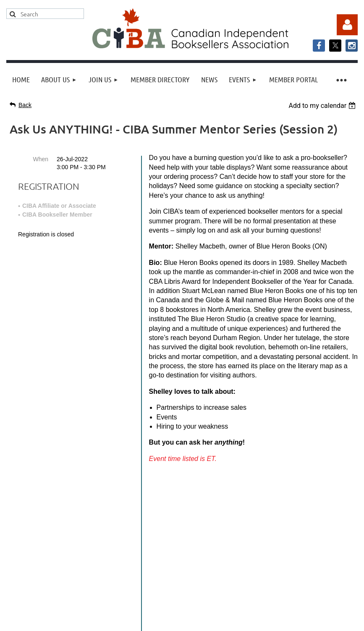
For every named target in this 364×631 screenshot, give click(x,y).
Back (25, 105)
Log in (347, 25)
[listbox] (323, 106)
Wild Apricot (272, 606)
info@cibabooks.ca (182, 530)
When (41, 159)
